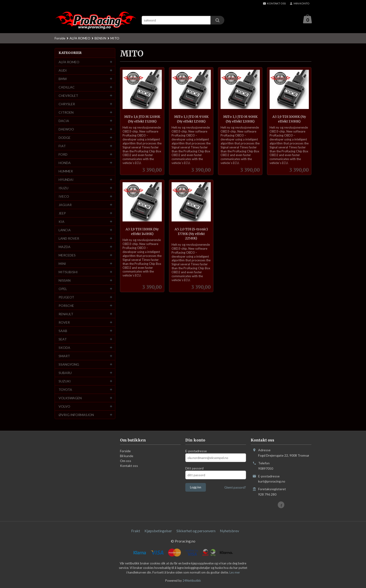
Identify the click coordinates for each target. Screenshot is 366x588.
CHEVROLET (68, 96)
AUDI (63, 71)
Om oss (126, 461)
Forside (60, 38)
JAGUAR (65, 205)
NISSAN (65, 281)
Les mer (235, 573)
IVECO (64, 197)
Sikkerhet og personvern (196, 531)
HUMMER (66, 171)
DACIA (64, 121)
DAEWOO (66, 129)
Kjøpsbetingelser (158, 531)
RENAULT (66, 314)
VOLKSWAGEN (70, 398)
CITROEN (66, 113)
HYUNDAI (66, 180)
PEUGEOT (66, 297)
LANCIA (65, 230)
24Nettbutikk (192, 581)
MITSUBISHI (68, 272)
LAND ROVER (69, 239)
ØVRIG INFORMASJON (76, 415)
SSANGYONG (69, 365)
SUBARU (65, 373)
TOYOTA (65, 390)
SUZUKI (65, 381)
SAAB (63, 331)
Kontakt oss (129, 466)
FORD (63, 155)
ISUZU (63, 188)
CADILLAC (67, 87)
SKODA (64, 348)
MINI (62, 264)
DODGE (65, 138)
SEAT (63, 339)
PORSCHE (66, 306)
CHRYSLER (67, 104)
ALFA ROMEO (69, 62)
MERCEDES (67, 255)
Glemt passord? (235, 488)
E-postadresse (196, 451)
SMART (64, 356)
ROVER (64, 323)
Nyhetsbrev (229, 531)
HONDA (65, 163)
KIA (62, 222)
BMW (63, 79)
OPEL (63, 289)
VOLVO (64, 407)
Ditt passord (194, 468)
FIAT (62, 146)
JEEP (62, 213)
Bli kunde (127, 456)
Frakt (136, 531)
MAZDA (65, 247)
